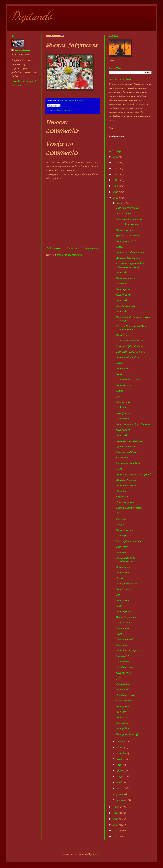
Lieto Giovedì (123, 413)
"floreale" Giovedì (124, 639)
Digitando (32, 16)
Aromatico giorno (125, 502)
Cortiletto (121, 491)
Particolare (121, 284)
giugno (120, 771)
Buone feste (122, 547)
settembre (122, 753)
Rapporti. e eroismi (125, 447)
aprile (120, 782)
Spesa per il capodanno (127, 236)
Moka (119, 469)
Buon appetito (123, 289)
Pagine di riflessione (126, 617)
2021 (116, 180)
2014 (116, 825)
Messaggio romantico (126, 584)
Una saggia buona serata (128, 541)
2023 (116, 169)
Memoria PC (122, 656)
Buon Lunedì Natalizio (128, 357)
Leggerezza (122, 497)
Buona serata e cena (126, 486)
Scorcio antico (123, 458)
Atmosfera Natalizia (126, 452)
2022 (116, 174)
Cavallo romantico (125, 695)
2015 (116, 819)
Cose (118, 396)
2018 (116, 198)
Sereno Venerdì (123, 295)
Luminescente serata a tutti (129, 219)
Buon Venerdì (123, 589)
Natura (119, 247)
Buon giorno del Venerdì (128, 380)
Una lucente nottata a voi (129, 441)
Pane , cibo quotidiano (127, 225)
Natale (119, 363)
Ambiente (121, 408)
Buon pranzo (122, 369)
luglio (120, 765)
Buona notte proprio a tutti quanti (133, 474)
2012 (116, 837)
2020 (116, 186)
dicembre (121, 203)
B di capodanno (124, 213)
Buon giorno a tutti (126, 241)
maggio (121, 777)
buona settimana (64, 111)
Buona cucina (123, 623)
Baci (118, 595)
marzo (120, 788)
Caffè (119, 678)
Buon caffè (121, 273)
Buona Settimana (125, 230)
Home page (73, 248)
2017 (116, 807)
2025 (116, 157)
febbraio (121, 794)
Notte (119, 606)
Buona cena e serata (126, 278)
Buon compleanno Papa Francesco (133, 424)
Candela (120, 578)
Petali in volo (123, 628)
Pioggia (120, 525)
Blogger (95, 855)
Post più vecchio (91, 248)
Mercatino (121, 552)
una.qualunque (22, 51)
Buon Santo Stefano (126, 306)
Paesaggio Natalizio (126, 480)
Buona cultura (123, 684)
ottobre (120, 747)
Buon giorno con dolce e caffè (130, 352)
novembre (122, 741)
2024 (116, 163)
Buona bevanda (124, 385)
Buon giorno (122, 419)
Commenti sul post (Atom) (70, 255)
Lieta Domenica (124, 701)
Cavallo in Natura (125, 667)
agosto (120, 759)
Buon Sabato (122, 729)
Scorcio (119, 374)
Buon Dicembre (124, 723)
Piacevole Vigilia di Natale (129, 346)
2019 (116, 192)
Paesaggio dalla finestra (128, 258)
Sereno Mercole (123, 673)
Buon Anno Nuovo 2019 (128, 208)
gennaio (121, 800)
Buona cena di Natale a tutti (130, 341)
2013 (116, 831)
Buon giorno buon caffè (128, 734)
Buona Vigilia (123, 335)
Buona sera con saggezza (128, 651)
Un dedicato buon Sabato (128, 463)
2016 (116, 813)
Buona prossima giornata (128, 508)
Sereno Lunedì (123, 430)
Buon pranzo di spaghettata (130, 252)
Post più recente (54, 248)
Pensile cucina (123, 567)
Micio (119, 634)
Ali (117, 513)
